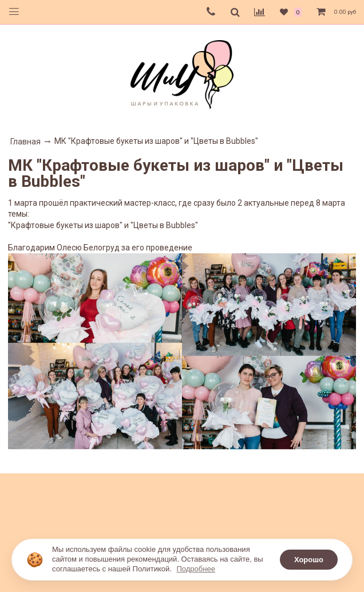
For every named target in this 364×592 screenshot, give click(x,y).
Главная (25, 142)
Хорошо (309, 560)
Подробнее (195, 569)
